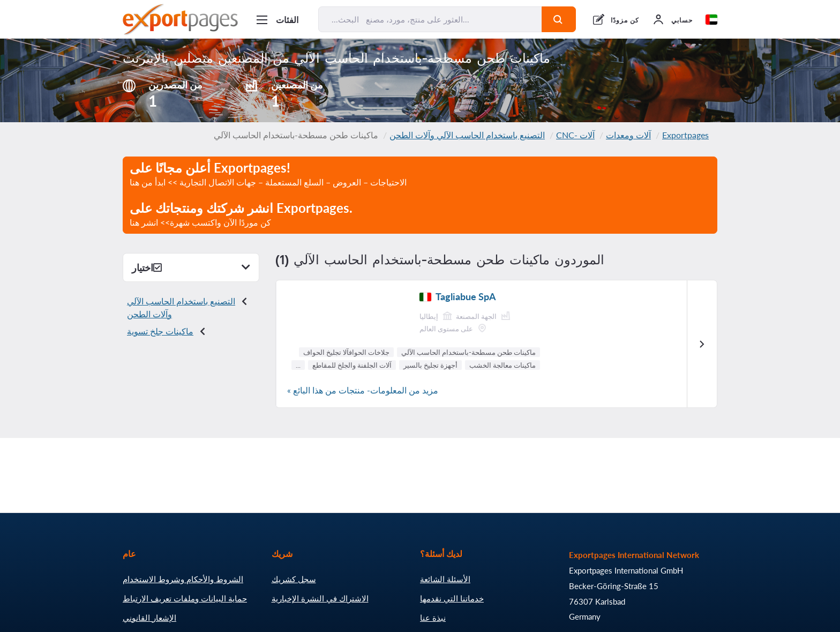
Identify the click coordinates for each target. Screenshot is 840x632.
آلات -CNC (575, 135)
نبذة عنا (433, 618)
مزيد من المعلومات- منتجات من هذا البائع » (363, 390)
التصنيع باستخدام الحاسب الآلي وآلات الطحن (467, 135)
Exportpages (685, 135)
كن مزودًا (625, 20)
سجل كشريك (294, 579)
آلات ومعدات (628, 135)
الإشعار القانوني (149, 618)
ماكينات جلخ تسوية (160, 331)
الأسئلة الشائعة (445, 579)
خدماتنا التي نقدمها (452, 598)
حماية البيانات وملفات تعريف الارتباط (185, 598)
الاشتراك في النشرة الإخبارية (320, 598)
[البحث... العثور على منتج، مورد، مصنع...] (430, 19)
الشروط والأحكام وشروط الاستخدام (183, 579)
